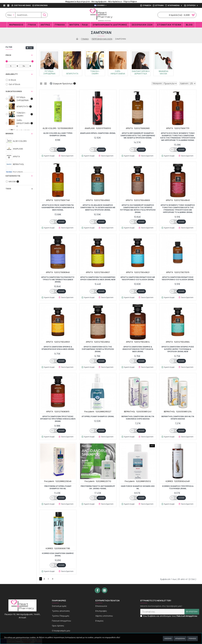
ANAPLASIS (90, 128)
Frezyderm (89, 412)
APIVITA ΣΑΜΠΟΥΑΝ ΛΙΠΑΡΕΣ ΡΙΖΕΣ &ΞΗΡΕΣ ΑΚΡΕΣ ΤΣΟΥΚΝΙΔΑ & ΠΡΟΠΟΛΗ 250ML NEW (178, 349)
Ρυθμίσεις (192, 639)
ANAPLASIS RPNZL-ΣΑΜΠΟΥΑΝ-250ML (98, 133)
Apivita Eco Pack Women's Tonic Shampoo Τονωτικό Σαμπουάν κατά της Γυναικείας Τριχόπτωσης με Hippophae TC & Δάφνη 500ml (178, 137)
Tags (8, 189)
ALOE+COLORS (49, 128)
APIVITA (129, 128)
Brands (9, 133)
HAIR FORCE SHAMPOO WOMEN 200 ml (138, 487)
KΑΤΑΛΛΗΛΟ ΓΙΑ (13, 176)
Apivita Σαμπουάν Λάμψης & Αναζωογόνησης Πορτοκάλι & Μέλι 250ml (138, 349)
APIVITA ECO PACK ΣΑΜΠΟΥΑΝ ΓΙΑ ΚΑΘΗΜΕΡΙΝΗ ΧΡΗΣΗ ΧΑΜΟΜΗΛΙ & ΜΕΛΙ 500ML (58, 207)
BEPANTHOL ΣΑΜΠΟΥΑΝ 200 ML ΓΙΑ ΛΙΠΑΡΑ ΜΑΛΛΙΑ (178, 418)
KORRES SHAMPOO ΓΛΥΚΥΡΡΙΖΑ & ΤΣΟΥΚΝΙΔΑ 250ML (178, 487)
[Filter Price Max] (24, 66)
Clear (31, 48)
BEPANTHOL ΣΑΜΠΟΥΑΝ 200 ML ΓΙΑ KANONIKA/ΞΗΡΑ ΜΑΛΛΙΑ (138, 418)
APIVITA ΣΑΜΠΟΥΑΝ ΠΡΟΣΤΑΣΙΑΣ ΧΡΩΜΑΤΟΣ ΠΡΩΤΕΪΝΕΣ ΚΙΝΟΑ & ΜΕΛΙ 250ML (58, 419)
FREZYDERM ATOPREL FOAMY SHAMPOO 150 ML (58, 487)
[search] (28, 15)
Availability (12, 74)
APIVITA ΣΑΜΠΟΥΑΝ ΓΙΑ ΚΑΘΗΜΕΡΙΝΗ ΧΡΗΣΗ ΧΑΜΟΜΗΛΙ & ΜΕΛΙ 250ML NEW (98, 278)
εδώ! (118, 637)
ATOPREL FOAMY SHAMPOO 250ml (98, 416)
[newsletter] (170, 614)
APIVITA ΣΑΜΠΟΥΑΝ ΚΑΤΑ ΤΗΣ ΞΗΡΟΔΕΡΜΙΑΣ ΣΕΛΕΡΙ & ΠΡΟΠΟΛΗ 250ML (98, 349)
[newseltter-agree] (141, 618)
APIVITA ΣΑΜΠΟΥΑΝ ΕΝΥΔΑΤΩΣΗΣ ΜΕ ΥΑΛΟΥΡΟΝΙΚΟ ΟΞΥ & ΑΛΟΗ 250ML (138, 278)
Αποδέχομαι (180, 639)
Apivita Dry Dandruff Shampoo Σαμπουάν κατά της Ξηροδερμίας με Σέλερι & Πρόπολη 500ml (138, 136)
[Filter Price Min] (11, 66)
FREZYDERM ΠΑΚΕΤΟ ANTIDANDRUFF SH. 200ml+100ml (98, 487)
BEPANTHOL (130, 412)
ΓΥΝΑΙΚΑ (85, 39)
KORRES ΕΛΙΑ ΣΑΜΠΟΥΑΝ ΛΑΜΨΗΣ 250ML (58, 554)
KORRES (169, 481)
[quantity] (53, 150)
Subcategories (14, 91)
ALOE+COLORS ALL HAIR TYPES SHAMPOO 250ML (58, 134)
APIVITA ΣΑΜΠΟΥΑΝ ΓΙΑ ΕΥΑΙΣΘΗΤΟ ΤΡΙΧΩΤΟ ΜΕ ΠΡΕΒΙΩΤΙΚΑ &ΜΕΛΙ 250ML (58, 280)
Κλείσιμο (168, 639)
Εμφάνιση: (185, 83)
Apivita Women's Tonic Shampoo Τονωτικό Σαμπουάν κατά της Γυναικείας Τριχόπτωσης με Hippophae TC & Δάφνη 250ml (178, 209)
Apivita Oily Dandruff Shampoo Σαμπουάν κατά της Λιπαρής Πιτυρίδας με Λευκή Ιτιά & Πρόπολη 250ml (138, 209)
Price (8, 55)
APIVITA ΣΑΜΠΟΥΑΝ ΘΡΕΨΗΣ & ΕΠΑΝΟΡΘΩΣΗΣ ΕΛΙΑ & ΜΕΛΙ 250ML (58, 348)
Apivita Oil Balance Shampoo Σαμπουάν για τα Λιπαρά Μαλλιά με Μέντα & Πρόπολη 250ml (98, 207)
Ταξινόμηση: (148, 83)
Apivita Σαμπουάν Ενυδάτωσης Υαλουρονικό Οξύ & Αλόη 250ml (178, 278)
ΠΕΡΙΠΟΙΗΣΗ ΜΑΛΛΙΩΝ (102, 39)
